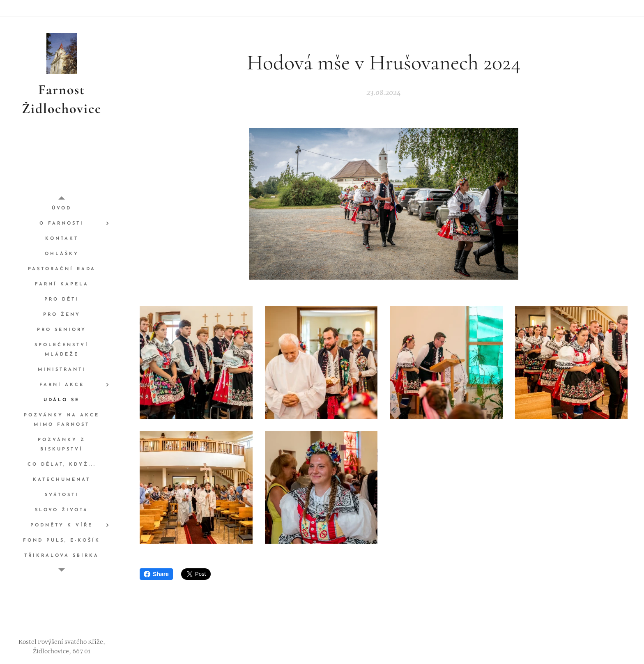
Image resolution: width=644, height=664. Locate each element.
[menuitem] (62, 208)
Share (156, 574)
